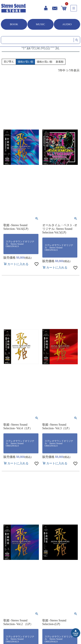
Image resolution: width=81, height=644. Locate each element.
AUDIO (67, 24)
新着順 (60, 62)
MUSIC (40, 24)
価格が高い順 (44, 62)
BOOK (14, 24)
